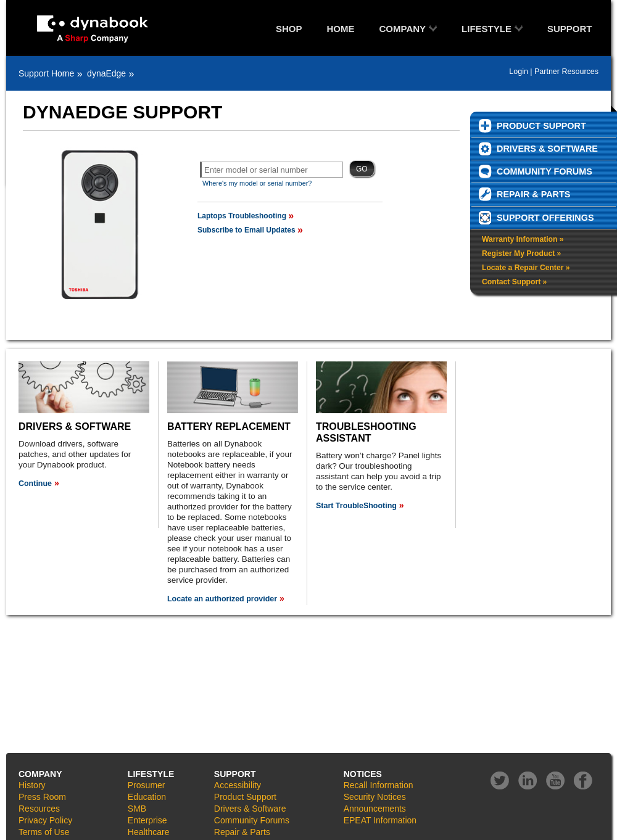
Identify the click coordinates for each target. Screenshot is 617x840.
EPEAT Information (380, 820)
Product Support (245, 797)
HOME (341, 29)
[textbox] (271, 170)
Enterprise (147, 820)
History (32, 785)
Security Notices (375, 797)
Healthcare (149, 832)
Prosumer (147, 785)
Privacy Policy (45, 820)
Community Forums (252, 820)
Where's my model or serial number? (257, 183)
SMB (137, 809)
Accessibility (238, 785)
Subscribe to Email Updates (246, 230)
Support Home (46, 73)
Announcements (375, 809)
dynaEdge (106, 73)
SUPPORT (570, 29)
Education (147, 797)
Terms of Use (44, 832)
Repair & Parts (242, 832)
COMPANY (403, 29)
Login (519, 72)
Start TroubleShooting (356, 506)
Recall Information (379, 785)
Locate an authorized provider (222, 599)
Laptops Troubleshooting (242, 216)
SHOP (289, 29)
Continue (35, 484)
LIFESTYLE (487, 29)
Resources (39, 809)
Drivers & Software (250, 809)
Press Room (42, 797)
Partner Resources (566, 72)
